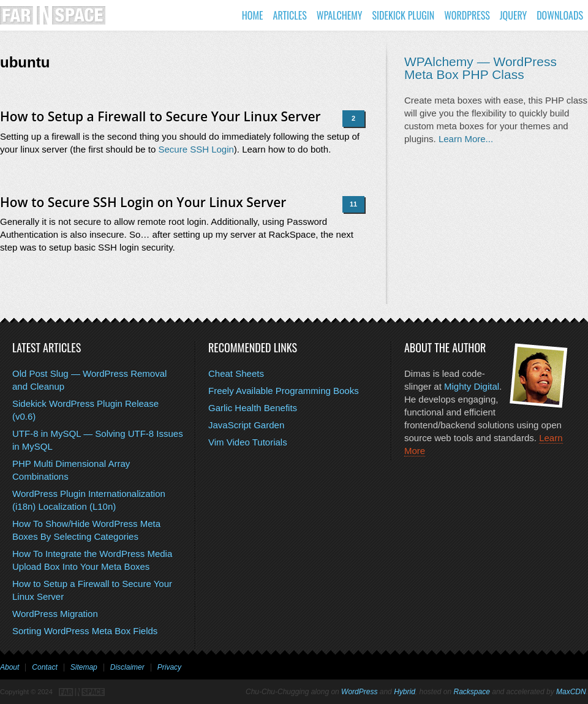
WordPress (467, 15)
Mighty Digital (472, 386)
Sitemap (84, 667)
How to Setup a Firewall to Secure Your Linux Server (160, 116)
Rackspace (472, 692)
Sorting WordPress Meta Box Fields (85, 631)
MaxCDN (571, 692)
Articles (290, 15)
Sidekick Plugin (403, 15)
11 (353, 204)
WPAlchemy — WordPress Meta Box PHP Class (481, 68)
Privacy (169, 667)
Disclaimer (127, 667)
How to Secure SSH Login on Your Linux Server (143, 202)
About (9, 667)
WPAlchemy (340, 15)
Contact (44, 667)
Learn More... (466, 139)
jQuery (513, 15)
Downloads (560, 15)
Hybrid (405, 692)
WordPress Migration (55, 614)
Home (253, 15)
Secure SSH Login (196, 149)
